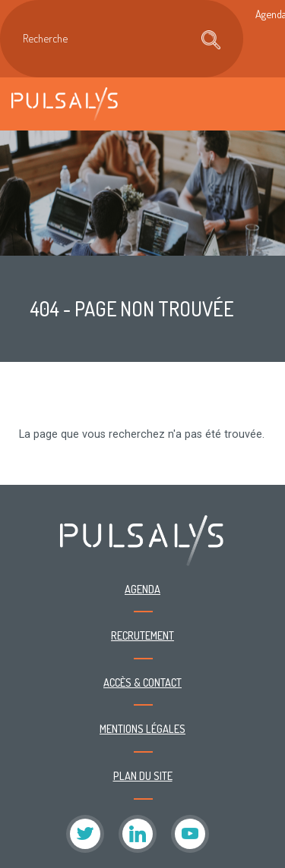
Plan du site (143, 775)
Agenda (142, 589)
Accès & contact (142, 682)
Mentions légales (142, 728)
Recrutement (142, 635)
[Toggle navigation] (258, 104)
